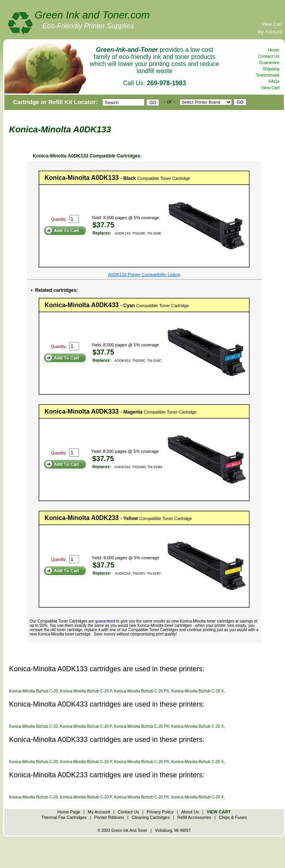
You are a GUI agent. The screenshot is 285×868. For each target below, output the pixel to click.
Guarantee (269, 62)
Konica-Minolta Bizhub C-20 (33, 691)
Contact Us (269, 56)
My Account (270, 32)
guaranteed (105, 621)
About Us (190, 812)
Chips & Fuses (233, 817)
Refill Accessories (194, 817)
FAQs (274, 81)
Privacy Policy (160, 812)
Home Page (69, 812)
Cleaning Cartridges (151, 817)
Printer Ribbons (109, 817)
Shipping (271, 69)
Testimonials (268, 75)
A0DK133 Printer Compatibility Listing (144, 275)
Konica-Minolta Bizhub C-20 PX (142, 691)
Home (274, 50)
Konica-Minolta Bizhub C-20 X (198, 691)
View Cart (272, 24)
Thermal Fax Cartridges (64, 817)
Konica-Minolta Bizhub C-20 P (86, 691)
